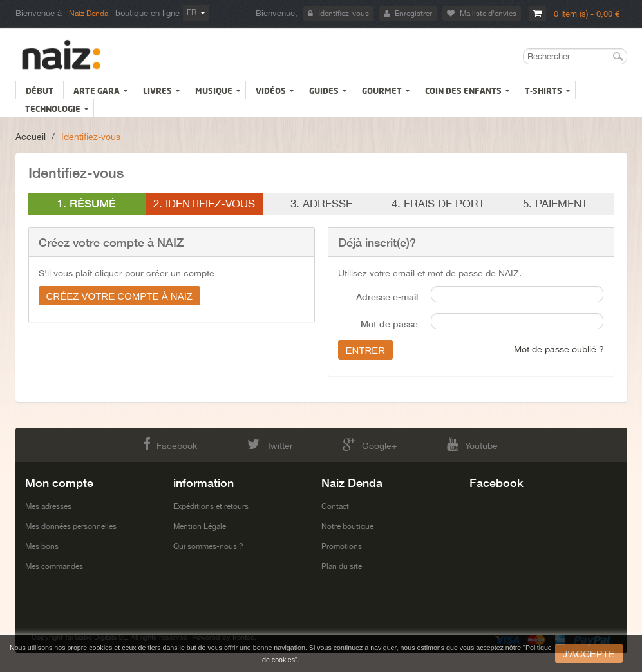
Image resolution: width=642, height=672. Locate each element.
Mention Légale (200, 526)
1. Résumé (87, 203)
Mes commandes (54, 566)
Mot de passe (389, 324)
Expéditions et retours (211, 506)
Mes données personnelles (71, 526)
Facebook (171, 444)
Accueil (31, 137)
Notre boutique (347, 526)
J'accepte (589, 654)
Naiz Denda (89, 14)
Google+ (370, 444)
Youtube (472, 444)
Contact (335, 506)
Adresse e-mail (387, 297)
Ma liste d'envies (482, 14)
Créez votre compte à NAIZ (120, 296)
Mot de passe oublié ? (559, 349)
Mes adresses (48, 506)
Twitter (270, 444)
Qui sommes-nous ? (208, 546)
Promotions (342, 546)
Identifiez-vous (338, 14)
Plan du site (342, 566)
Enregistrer (408, 14)
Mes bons (42, 546)
